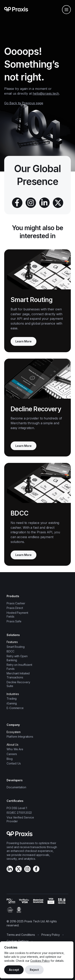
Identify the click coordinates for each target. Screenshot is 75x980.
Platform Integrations (20, 737)
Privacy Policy (51, 935)
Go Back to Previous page (24, 103)
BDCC (10, 651)
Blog (10, 759)
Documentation (16, 787)
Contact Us (14, 763)
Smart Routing (16, 647)
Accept (14, 970)
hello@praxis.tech (46, 93)
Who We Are (15, 749)
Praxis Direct (15, 608)
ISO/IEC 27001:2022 (19, 813)
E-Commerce (15, 708)
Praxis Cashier (16, 603)
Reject (34, 970)
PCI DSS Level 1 (17, 808)
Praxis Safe (14, 621)
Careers (12, 754)
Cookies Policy (40, 961)
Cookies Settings (18, 941)
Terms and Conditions (21, 935)
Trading (12, 699)
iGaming (12, 703)
